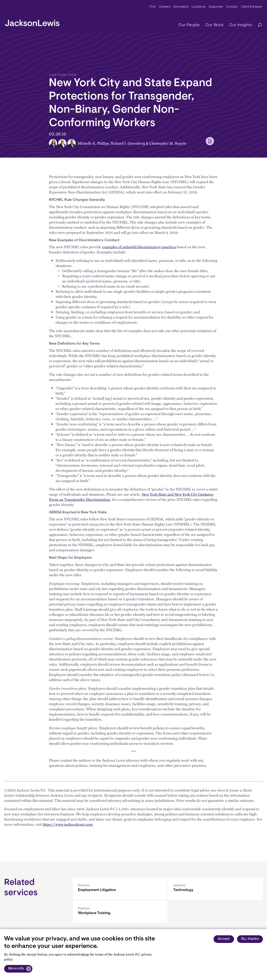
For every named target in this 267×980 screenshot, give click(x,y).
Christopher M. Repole (168, 143)
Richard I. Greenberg (128, 143)
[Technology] (216, 889)
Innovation (181, 7)
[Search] (258, 25)
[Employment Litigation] (120, 889)
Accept (224, 939)
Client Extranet (252, 7)
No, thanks (250, 939)
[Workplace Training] (120, 912)
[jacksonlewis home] (32, 22)
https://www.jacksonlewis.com (68, 824)
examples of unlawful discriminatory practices (139, 247)
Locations (199, 7)
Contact (232, 7)
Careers (165, 7)
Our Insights (241, 25)
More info (16, 969)
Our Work (214, 25)
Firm (153, 7)
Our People (189, 25)
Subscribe (216, 7)
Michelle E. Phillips (93, 143)
